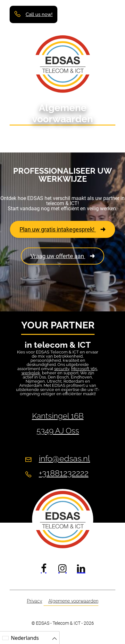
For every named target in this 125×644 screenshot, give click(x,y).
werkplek (31, 373)
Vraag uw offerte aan (63, 256)
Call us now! (39, 15)
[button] (108, 14)
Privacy (35, 601)
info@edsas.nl (64, 458)
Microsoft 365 (84, 369)
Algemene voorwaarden (73, 601)
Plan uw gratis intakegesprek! (63, 229)
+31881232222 (64, 473)
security (62, 369)
